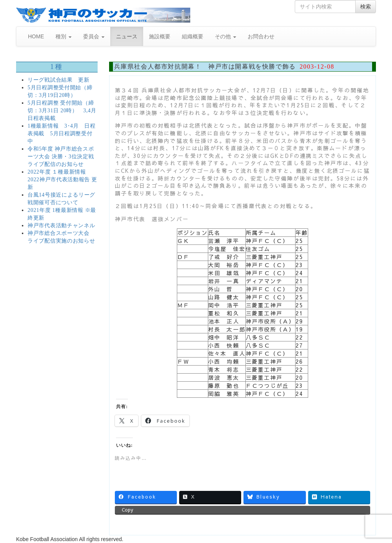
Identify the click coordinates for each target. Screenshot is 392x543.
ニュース (127, 36)
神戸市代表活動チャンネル (61, 226)
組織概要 (193, 36)
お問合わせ (261, 36)
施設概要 (160, 36)
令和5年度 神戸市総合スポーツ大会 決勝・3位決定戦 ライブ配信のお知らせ (61, 157)
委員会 (94, 36)
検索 (366, 7)
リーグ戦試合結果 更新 (59, 80)
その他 (225, 36)
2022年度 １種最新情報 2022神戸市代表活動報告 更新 (62, 180)
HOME (36, 36)
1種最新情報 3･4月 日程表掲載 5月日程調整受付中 (62, 134)
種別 (64, 36)
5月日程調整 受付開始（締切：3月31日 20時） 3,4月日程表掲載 (62, 111)
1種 (57, 67)
